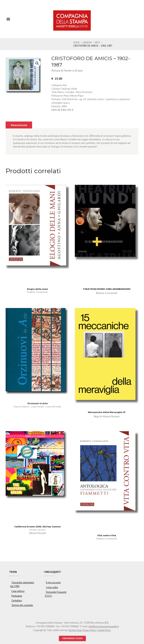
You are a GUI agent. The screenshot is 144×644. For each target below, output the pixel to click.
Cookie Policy (105, 629)
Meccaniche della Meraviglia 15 (107, 412)
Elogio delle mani (37, 289)
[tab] (19, 125)
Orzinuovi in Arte (37, 403)
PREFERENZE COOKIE (72, 637)
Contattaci (16, 600)
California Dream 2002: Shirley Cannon (37, 527)
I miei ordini (52, 587)
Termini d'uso (74, 629)
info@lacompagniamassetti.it (103, 626)
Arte (98, 43)
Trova (13, 572)
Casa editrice (17, 591)
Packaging (16, 595)
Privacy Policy (89, 629)
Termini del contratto (22, 604)
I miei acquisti (53, 572)
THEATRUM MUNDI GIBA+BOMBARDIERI (107, 289)
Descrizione (19, 125)
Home (76, 43)
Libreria (87, 43)
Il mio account (53, 583)
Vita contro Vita (107, 535)
